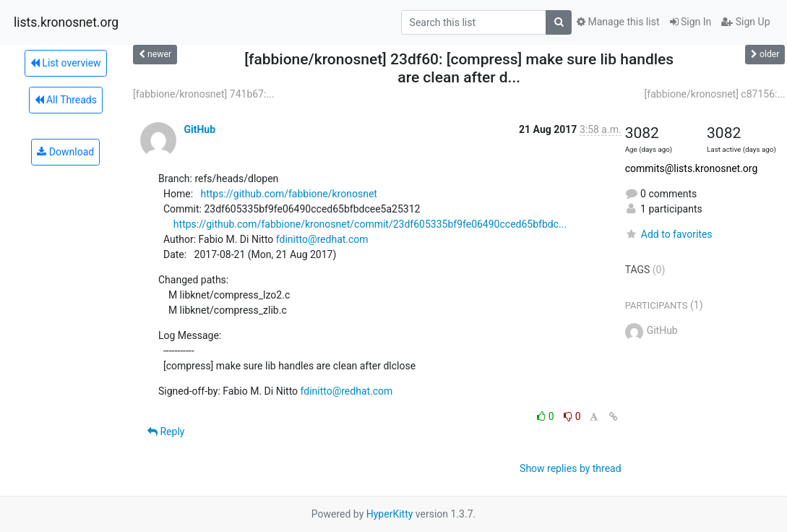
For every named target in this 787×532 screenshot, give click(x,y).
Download (65, 152)
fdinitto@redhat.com (322, 239)
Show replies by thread (571, 468)
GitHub (199, 129)
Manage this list (618, 22)
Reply (166, 432)
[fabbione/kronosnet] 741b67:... (203, 94)
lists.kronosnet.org (66, 22)
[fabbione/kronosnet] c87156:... (715, 94)
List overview (66, 63)
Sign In (691, 22)
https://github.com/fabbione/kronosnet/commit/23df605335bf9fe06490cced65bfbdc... (370, 224)
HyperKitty (390, 514)
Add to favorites (669, 234)
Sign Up (745, 22)
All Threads (66, 100)
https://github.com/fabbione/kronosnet (288, 194)
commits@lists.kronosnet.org (692, 168)
